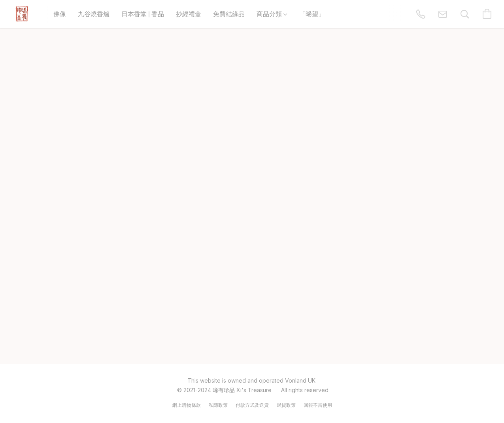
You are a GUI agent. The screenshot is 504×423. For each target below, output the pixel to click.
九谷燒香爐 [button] (94, 14)
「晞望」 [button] (312, 14)
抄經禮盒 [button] (189, 14)
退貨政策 (286, 405)
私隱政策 (218, 405)
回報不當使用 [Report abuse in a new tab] (318, 405)
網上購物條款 (187, 405)
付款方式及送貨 (252, 405)
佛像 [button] (60, 14)
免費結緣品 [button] (229, 14)
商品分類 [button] (272, 14)
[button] (22, 14)
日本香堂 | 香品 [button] (143, 14)
